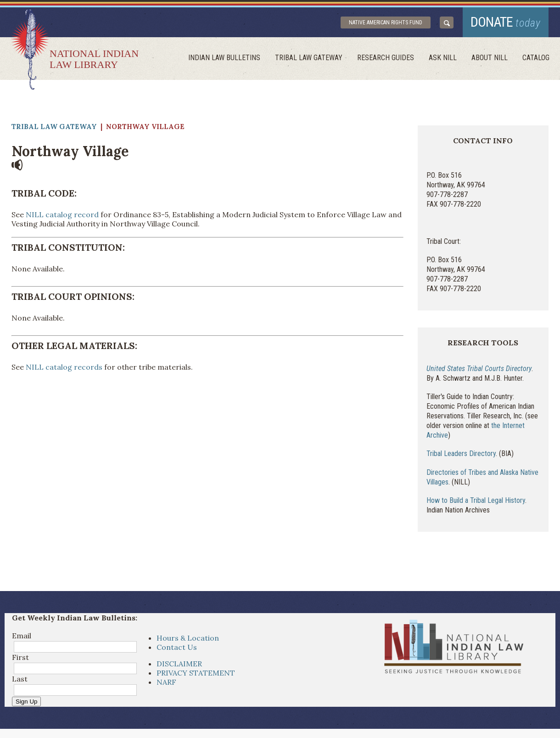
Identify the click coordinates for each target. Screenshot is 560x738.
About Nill (490, 58)
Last (20, 679)
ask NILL (443, 58)
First (20, 657)
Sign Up (26, 701)
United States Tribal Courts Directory (479, 369)
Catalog (536, 58)
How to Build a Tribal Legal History (476, 500)
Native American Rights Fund (386, 23)
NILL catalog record (62, 214)
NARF (166, 682)
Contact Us (177, 647)
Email (22, 636)
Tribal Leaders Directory (461, 454)
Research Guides (386, 58)
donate (506, 22)
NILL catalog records (64, 367)
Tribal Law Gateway (309, 58)
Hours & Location (188, 638)
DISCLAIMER (179, 664)
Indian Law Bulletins (224, 58)
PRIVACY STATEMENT (196, 673)
